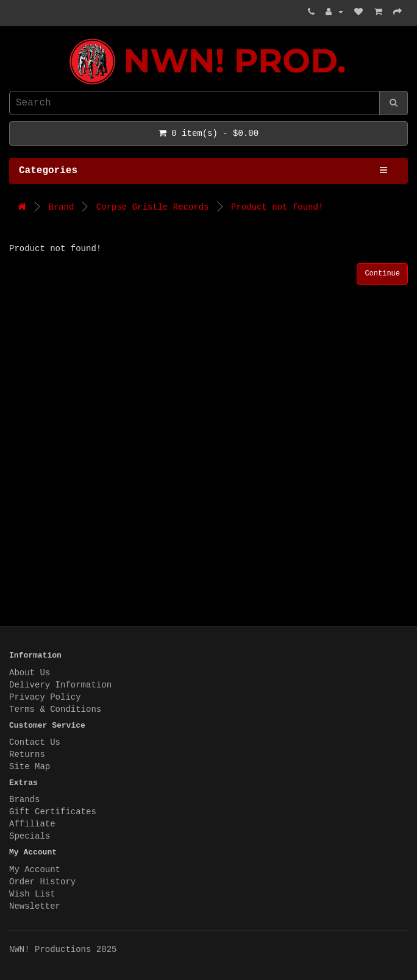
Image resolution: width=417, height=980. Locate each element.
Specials (30, 836)
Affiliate (32, 824)
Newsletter (35, 906)
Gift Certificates (53, 812)
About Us (30, 673)
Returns (27, 755)
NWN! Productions (12, 39)
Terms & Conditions (55, 709)
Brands (24, 800)
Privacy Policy (45, 697)
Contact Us (35, 742)
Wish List (32, 894)
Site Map (30, 767)
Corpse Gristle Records (153, 207)
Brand (61, 207)
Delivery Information (60, 685)
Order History (42, 882)
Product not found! (277, 207)
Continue (382, 274)
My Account (35, 870)
